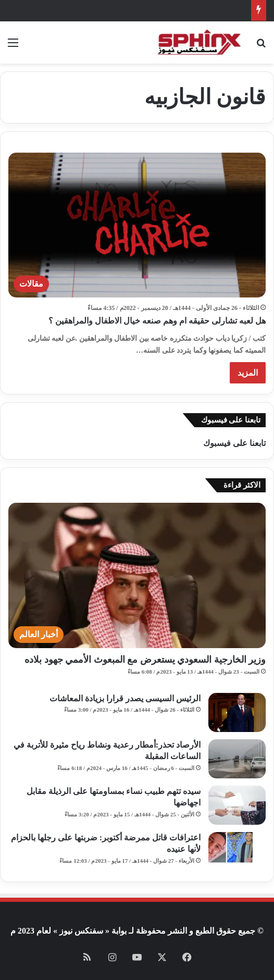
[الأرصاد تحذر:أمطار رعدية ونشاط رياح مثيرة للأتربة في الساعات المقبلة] (237, 759)
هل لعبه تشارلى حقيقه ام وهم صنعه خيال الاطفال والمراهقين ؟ (157, 321)
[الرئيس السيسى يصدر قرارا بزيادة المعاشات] (237, 712)
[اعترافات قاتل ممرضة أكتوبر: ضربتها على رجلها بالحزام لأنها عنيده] (237, 852)
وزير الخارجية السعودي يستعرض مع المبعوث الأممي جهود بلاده (145, 660)
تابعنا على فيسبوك (234, 443)
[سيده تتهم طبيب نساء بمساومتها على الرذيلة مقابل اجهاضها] (237, 805)
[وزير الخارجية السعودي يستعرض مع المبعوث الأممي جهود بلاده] (137, 575)
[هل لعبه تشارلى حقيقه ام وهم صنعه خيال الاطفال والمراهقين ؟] (137, 225)
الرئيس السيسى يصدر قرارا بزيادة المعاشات (125, 698)
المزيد (248, 373)
